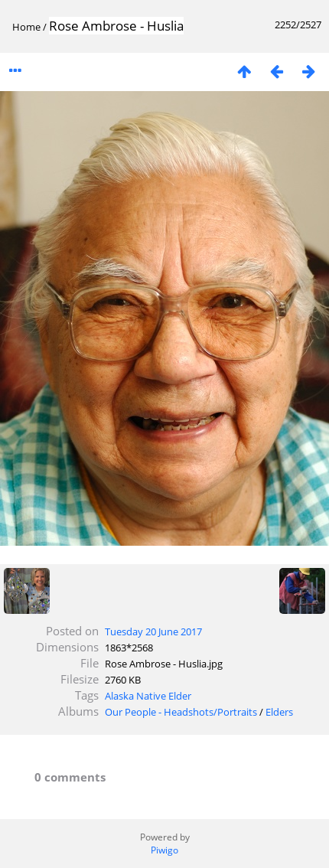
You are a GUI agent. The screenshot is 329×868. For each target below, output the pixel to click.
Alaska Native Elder (148, 696)
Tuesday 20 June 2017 (153, 631)
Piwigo (164, 850)
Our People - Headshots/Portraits (181, 712)
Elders (279, 712)
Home (26, 27)
